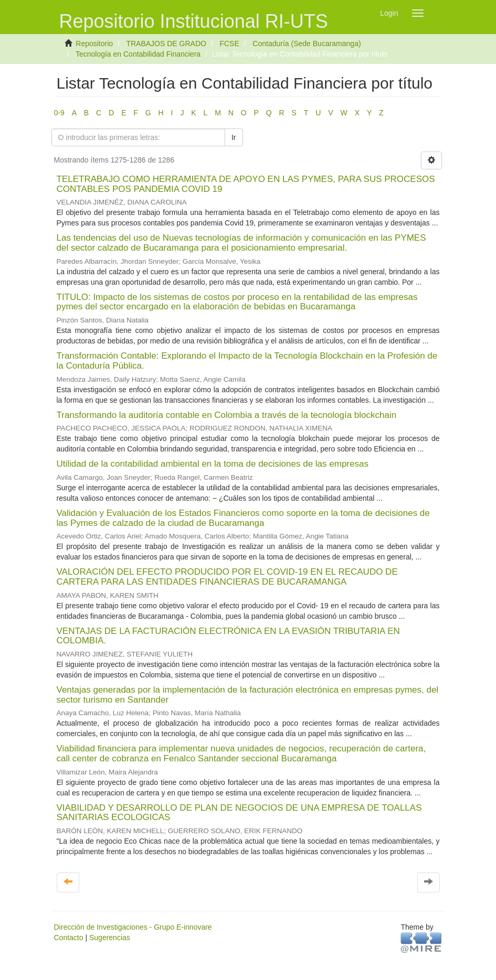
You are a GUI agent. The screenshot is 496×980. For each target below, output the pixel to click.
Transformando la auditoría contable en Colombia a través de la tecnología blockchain (227, 415)
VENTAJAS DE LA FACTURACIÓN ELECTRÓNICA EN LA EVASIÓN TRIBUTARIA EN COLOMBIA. (228, 636)
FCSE (229, 44)
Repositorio (94, 44)
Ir (234, 137)
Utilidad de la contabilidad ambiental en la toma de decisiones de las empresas (213, 464)
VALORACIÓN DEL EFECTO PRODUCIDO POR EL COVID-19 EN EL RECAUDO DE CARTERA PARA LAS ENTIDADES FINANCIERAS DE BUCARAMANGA (227, 577)
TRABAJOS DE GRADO (166, 44)
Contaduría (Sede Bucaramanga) (307, 44)
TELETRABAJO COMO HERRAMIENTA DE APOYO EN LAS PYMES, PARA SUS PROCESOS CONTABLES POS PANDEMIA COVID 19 (246, 184)
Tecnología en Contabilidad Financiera (138, 54)
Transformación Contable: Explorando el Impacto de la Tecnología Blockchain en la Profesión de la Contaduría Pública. (247, 361)
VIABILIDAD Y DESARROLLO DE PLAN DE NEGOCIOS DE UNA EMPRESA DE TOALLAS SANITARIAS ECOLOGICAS (239, 813)
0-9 (59, 113)
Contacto (69, 938)
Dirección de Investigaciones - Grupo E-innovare (133, 927)
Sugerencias (110, 938)
